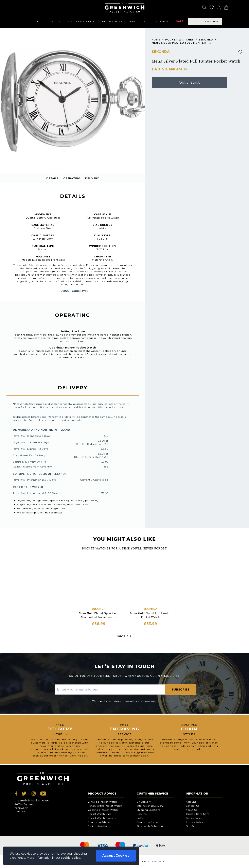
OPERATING (72, 178)
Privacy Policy (194, 822)
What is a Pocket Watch (102, 802)
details (52, 178)
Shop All (125, 636)
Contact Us (192, 806)
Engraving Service (148, 822)
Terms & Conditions (197, 814)
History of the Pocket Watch (105, 806)
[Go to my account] (212, 7)
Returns (142, 814)
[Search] (204, 7)
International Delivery (150, 806)
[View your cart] (226, 7)
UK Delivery (144, 802)
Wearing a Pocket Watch (103, 810)
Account (191, 802)
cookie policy (70, 858)
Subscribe (181, 690)
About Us (191, 810)
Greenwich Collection (150, 826)
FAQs (140, 818)
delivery (92, 178)
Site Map (191, 826)
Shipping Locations (148, 810)
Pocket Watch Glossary (102, 818)
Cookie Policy (194, 818)
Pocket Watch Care (100, 814)
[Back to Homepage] (124, 7)
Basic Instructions (99, 826)
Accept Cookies (116, 856)
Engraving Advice (99, 822)
